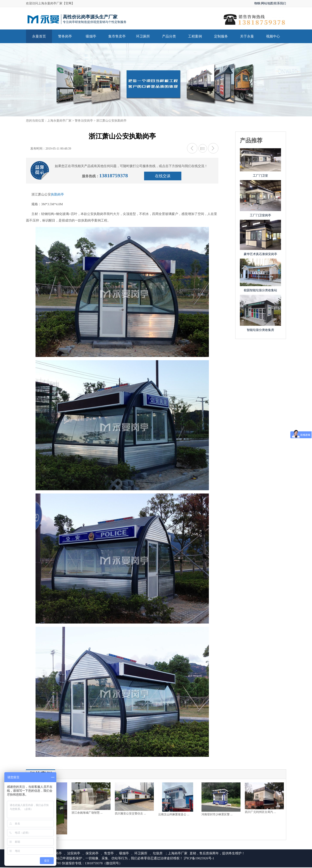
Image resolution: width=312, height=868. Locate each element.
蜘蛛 (257, 3)
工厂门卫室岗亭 (260, 215)
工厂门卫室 (260, 176)
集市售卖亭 (117, 36)
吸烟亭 (91, 36)
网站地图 (267, 3)
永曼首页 (39, 36)
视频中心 (273, 36)
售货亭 (109, 854)
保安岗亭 (92, 854)
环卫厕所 (143, 36)
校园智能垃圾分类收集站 (260, 290)
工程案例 (195, 36)
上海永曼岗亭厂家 (59, 121)
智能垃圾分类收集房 (260, 330)
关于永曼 (247, 36)
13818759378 (115, 176)
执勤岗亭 (57, 195)
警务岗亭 (65, 36)
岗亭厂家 (181, 854)
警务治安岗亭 (84, 121)
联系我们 (280, 3)
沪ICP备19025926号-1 (199, 859)
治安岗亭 (74, 854)
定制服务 (221, 36)
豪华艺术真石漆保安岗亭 (260, 254)
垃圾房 (158, 854)
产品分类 (169, 36)
